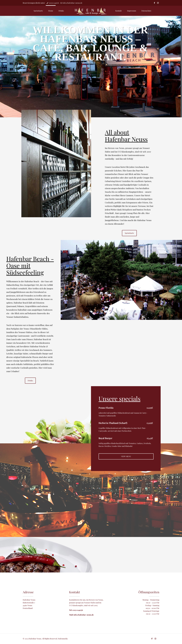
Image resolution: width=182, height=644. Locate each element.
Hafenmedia (63, 639)
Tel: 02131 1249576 (76, 610)
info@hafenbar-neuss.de (73, 3)
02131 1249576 (54, 3)
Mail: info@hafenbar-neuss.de (81, 615)
